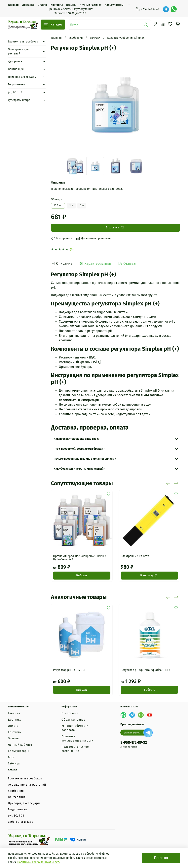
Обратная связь (73, 720)
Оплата (42, 5)
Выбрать (82, 576)
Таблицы (14, 764)
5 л (82, 205)
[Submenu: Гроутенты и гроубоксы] (44, 42)
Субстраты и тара (19, 100)
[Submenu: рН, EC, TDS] (44, 92)
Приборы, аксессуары (22, 77)
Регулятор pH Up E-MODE (69, 670)
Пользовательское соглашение (75, 749)
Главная (13, 5)
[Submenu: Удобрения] (44, 61)
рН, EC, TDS (15, 92)
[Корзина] (178, 24)
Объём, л (57, 199)
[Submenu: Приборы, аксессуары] (44, 77)
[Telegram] (166, 9)
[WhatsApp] (174, 9)
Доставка (28, 5)
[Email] (141, 715)
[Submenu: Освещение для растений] (44, 52)
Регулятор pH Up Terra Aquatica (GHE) (145, 670)
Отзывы (71, 5)
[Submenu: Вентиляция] (44, 69)
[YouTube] (150, 715)
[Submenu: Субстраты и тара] (44, 100)
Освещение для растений (18, 51)
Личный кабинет (91, 5)
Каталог (53, 25)
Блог (11, 757)
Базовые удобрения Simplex (126, 38)
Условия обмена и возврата (75, 728)
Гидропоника (16, 84)
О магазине (70, 713)
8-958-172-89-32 (147, 9)
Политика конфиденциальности (77, 739)
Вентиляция (16, 69)
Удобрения (76, 38)
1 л (71, 205)
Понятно (161, 858)
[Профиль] (156, 24)
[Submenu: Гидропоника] (44, 84)
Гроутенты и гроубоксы (23, 42)
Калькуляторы (114, 5)
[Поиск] (146, 25)
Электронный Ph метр (135, 556)
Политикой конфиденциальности (39, 862)
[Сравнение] (163, 24)
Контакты (57, 5)
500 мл (58, 205)
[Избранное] (170, 24)
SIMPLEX (95, 38)
